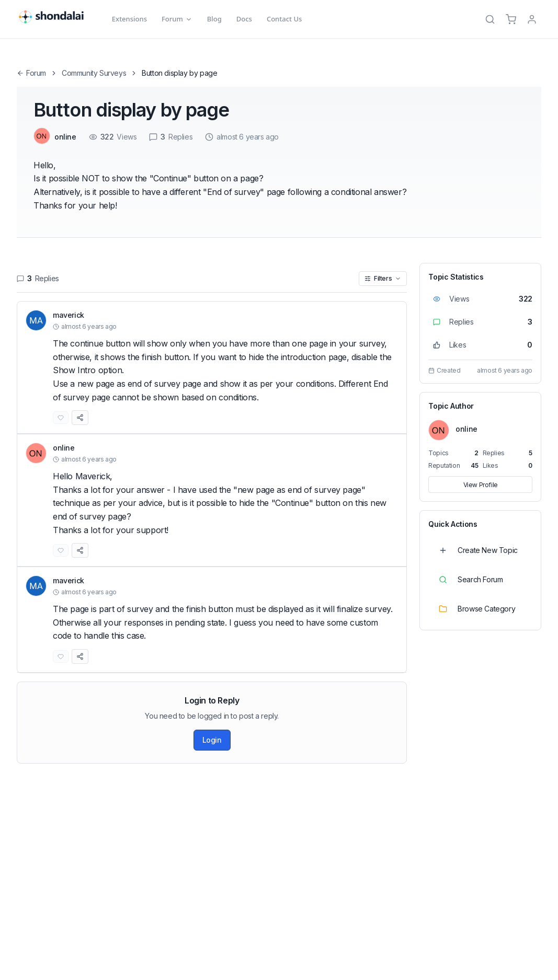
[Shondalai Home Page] (57, 18)
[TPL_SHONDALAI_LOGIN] (532, 19)
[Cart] (511, 19)
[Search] (490, 19)
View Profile (481, 485)
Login (212, 740)
